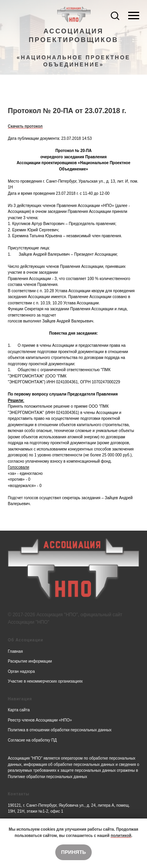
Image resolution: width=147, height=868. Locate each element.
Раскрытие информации (30, 661)
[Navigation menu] (134, 16)
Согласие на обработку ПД (32, 740)
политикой (121, 836)
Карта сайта (19, 710)
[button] (115, 15)
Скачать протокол (25, 126)
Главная (15, 651)
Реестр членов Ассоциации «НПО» (40, 720)
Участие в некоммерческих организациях (45, 681)
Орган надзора (21, 671)
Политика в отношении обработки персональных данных (60, 730)
